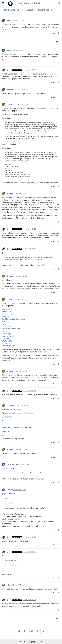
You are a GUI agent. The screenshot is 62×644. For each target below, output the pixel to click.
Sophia (5, 343)
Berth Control (7, 314)
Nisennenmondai (8, 336)
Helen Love (6, 324)
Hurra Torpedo (7, 326)
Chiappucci (10, 104)
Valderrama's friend (13, 464)
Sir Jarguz (10, 194)
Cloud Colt (6, 317)
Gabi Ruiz (10, 490)
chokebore (10, 90)
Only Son (5, 339)
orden (28, 153)
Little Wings (6, 334)
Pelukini (9, 585)
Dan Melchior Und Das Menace (14, 319)
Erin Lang (5, 322)
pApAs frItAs (7, 341)
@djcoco (5, 468)
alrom (8, 21)
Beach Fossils (7, 309)
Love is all (6, 331)
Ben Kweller (6, 312)
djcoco (9, 70)
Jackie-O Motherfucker (11, 329)
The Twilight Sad (8, 346)
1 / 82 (31, 631)
